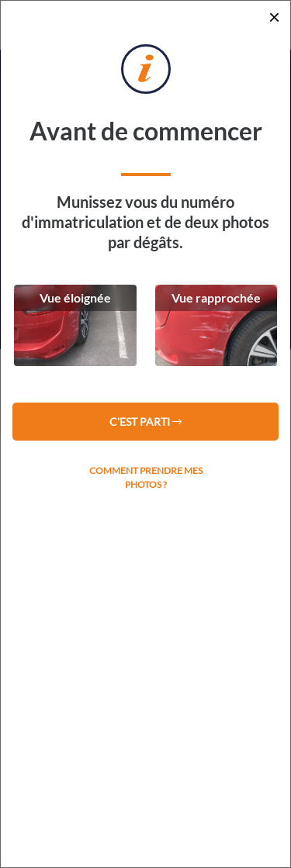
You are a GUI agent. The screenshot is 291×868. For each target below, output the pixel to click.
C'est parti (145, 422)
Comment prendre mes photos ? (146, 477)
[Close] (274, 17)
